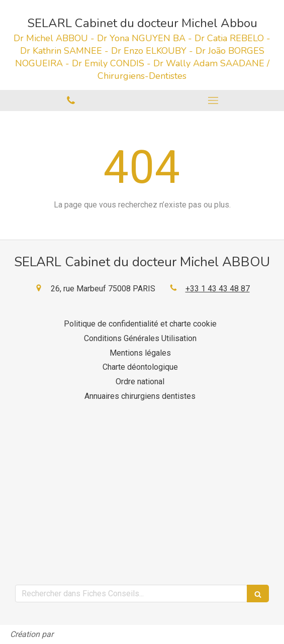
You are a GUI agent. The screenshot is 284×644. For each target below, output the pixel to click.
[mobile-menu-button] (213, 100)
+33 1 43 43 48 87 (218, 289)
